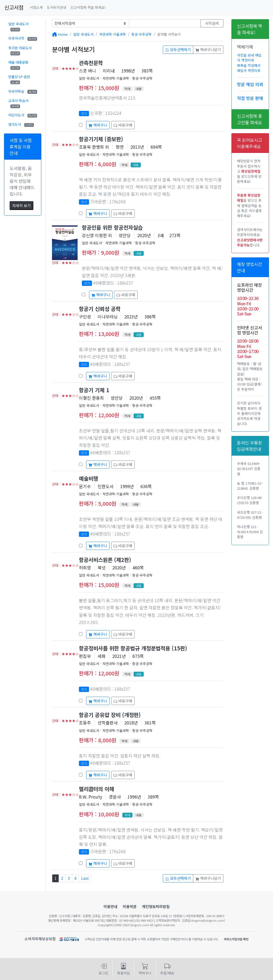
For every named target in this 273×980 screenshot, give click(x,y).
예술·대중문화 (18, 65)
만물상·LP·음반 (19, 79)
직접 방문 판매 (250, 98)
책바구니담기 (208, 50)
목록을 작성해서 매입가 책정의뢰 (249, 68)
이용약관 (130, 906)
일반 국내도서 (18, 26)
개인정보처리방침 (156, 906)
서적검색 (212, 23)
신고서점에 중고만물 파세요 (250, 119)
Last (85, 878)
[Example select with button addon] (91, 23)
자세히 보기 (21, 205)
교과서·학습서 (18, 103)
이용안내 (110, 906)
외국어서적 (23, 38)
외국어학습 (23, 91)
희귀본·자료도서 (20, 50)
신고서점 (14, 7)
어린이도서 (23, 115)
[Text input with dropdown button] (165, 23)
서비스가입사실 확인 (236, 939)
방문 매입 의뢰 (250, 84)
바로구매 (123, 125)
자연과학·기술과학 (113, 34)
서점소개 (36, 7)
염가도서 (21, 124)
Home (63, 34)
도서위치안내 (57, 7)
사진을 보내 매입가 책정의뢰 (249, 58)
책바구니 (98, 125)
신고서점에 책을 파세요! (88, 7)
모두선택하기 (178, 50)
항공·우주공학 (142, 34)
